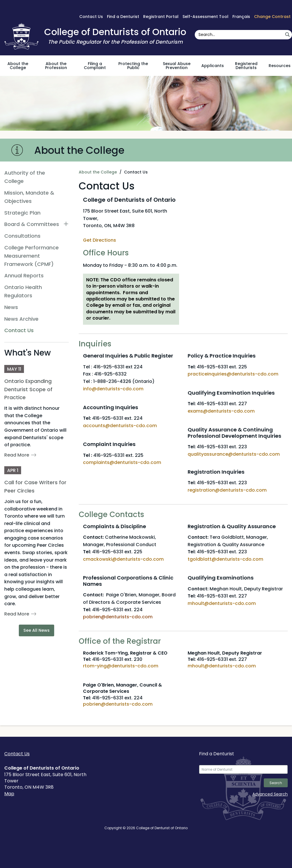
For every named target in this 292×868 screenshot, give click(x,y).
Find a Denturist (123, 17)
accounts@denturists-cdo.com (120, 426)
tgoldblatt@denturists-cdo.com (225, 559)
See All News (36, 630)
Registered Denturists (246, 66)
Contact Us (91, 17)
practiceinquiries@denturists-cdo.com (233, 374)
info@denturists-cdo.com (113, 389)
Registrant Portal (161, 17)
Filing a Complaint (95, 66)
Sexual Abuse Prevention (177, 66)
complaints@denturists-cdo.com (122, 462)
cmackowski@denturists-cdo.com (123, 559)
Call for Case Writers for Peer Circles (35, 487)
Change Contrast (272, 17)
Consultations (22, 236)
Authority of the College (25, 177)
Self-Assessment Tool (205, 17)
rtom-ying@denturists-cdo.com (121, 666)
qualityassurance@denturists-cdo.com (234, 454)
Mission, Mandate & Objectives (29, 197)
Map (9, 794)
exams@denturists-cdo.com (221, 411)
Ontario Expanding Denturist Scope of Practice (28, 389)
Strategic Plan (22, 213)
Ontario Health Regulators (23, 291)
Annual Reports (24, 275)
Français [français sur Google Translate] (241, 17)
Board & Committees (32, 224)
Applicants (213, 66)
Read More (17, 455)
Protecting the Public (133, 66)
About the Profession (56, 66)
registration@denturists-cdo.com (228, 490)
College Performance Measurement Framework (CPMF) (32, 256)
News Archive (21, 319)
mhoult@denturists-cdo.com (222, 603)
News (11, 307)
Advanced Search (270, 794)
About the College (18, 66)
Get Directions (100, 240)
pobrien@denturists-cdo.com (118, 704)
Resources (280, 66)
